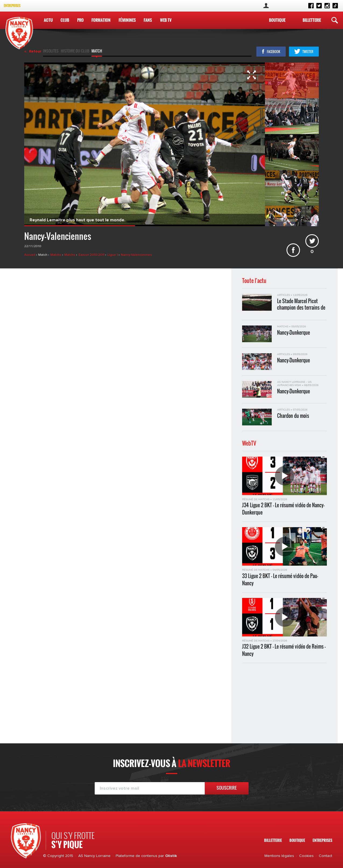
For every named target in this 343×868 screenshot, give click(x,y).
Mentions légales (279, 856)
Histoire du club (75, 51)
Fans (148, 20)
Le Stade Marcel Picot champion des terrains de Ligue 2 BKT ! (301, 304)
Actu (48, 20)
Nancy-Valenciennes (136, 255)
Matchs (56, 255)
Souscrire (227, 788)
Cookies (306, 856)
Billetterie (312, 20)
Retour (35, 51)
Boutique (277, 20)
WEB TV (166, 20)
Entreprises (12, 6)
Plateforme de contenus (137, 856)
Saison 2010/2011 (92, 255)
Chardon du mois (293, 416)
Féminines (127, 20)
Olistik (171, 856)
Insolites (51, 51)
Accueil (30, 255)
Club (65, 20)
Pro (80, 20)
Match (97, 51)
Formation (101, 20)
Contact (326, 856)
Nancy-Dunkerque (294, 333)
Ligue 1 (113, 255)
